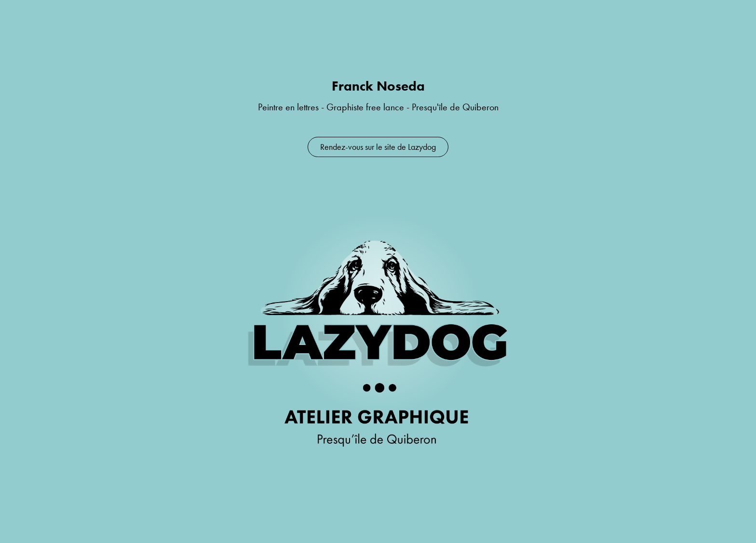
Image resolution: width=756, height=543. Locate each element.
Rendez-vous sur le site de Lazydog (378, 147)
